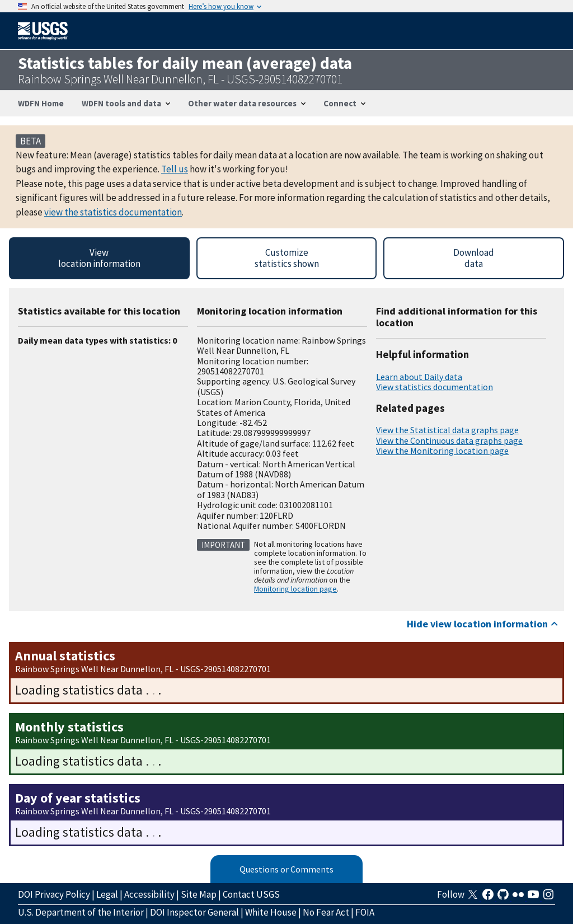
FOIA (365, 912)
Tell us (175, 169)
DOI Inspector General (194, 912)
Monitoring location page (295, 589)
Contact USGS (251, 894)
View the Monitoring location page (442, 451)
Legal (107, 894)
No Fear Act (326, 912)
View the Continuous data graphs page (449, 440)
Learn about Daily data (419, 377)
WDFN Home (41, 103)
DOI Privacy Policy (54, 894)
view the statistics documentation (113, 212)
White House (271, 912)
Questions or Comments (286, 869)
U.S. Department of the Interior (81, 912)
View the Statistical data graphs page (447, 430)
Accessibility (149, 894)
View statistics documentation (435, 387)
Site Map (199, 894)
